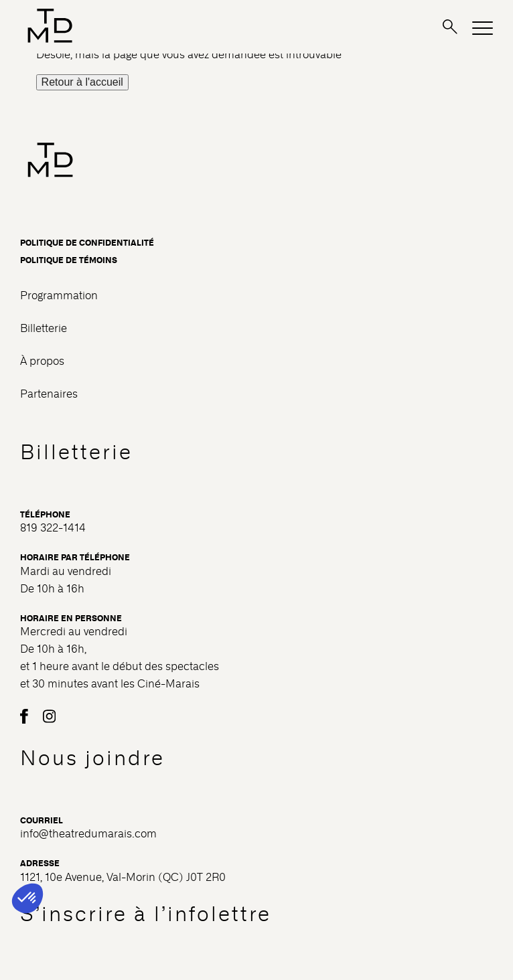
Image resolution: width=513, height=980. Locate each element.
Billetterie (44, 328)
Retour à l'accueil (82, 82)
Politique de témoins (69, 260)
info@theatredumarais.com (88, 834)
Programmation (59, 296)
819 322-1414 (53, 528)
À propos (42, 361)
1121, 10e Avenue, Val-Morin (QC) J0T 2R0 (123, 877)
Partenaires (49, 394)
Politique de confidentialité (87, 243)
